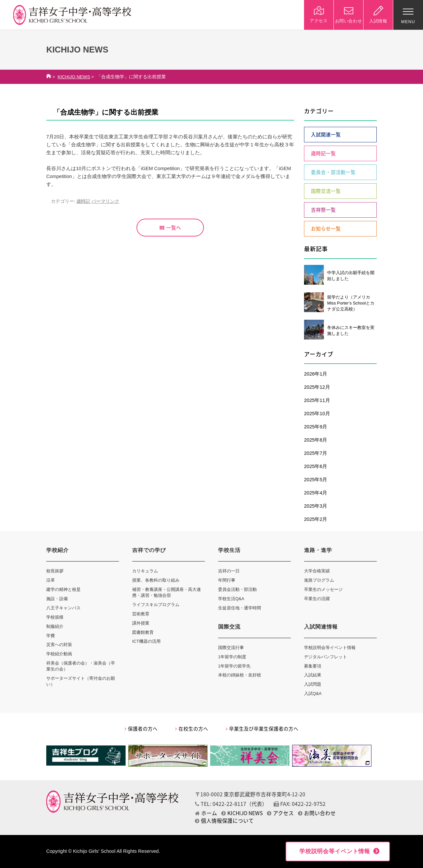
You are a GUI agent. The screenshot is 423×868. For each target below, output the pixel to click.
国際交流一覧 (326, 191)
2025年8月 (316, 440)
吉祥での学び (149, 550)
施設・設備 (57, 599)
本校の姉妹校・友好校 (240, 675)
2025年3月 (316, 506)
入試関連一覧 (326, 134)
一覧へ (170, 228)
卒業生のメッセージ (323, 589)
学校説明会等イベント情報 (330, 648)
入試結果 (313, 675)
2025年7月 (316, 453)
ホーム (206, 813)
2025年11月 (317, 400)
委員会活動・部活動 (237, 589)
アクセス (280, 813)
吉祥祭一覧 (323, 210)
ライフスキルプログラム (156, 605)
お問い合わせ (317, 813)
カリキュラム (145, 571)
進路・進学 (318, 550)
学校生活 (229, 550)
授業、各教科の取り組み (156, 580)
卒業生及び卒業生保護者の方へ (262, 729)
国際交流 (229, 627)
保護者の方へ (141, 729)
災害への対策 (59, 645)
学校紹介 (58, 550)
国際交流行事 (231, 648)
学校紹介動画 (59, 654)
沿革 (51, 580)
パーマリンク (105, 201)
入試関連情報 (321, 627)
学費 (51, 636)
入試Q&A (313, 693)
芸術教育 (141, 614)
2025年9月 (316, 427)
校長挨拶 (55, 571)
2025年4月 (316, 493)
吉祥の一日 (229, 571)
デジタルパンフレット (326, 657)
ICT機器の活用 (146, 641)
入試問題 (313, 684)
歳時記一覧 (323, 153)
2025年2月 (316, 519)
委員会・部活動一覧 (333, 172)
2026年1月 (316, 374)
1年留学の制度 (232, 657)
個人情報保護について (224, 821)
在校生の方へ (192, 729)
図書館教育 (143, 632)
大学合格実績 (317, 571)
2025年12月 (317, 387)
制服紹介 (55, 626)
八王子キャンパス (63, 608)
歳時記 (83, 201)
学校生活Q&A (231, 599)
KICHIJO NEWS (74, 77)
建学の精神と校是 (63, 589)
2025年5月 (316, 480)
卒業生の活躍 (317, 599)
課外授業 (141, 623)
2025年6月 (316, 466)
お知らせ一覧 (326, 229)
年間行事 (227, 580)
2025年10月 (317, 414)
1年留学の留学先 (234, 666)
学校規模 (55, 617)
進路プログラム (319, 580)
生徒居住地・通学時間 (240, 608)
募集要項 (313, 666)
